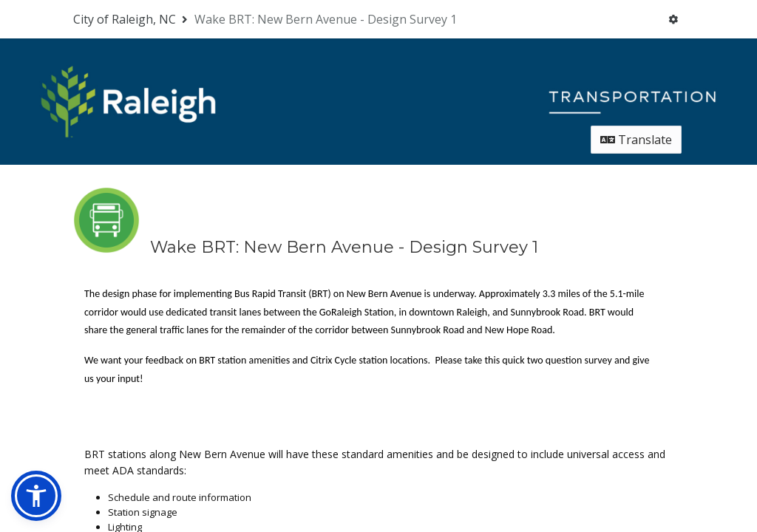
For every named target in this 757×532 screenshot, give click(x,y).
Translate (636, 138)
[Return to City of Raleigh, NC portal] (132, 19)
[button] (36, 496)
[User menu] (673, 19)
